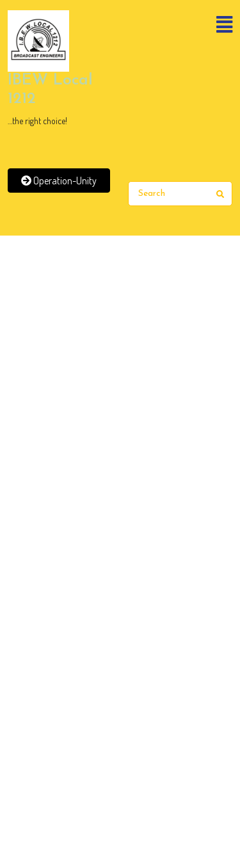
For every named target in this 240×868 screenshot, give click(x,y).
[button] (180, 26)
